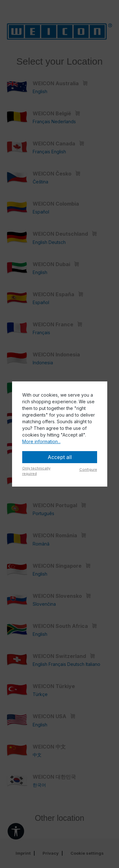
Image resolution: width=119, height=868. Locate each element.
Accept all (60, 457)
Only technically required (36, 471)
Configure (88, 469)
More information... (41, 441)
